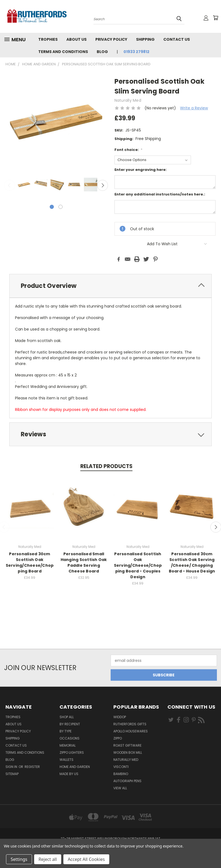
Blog (102, 52)
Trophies (48, 39)
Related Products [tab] (106, 466)
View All (120, 788)
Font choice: (129, 150)
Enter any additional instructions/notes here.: (160, 194)
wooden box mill (128, 752)
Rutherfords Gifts (130, 724)
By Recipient (70, 724)
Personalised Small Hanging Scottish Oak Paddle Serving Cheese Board (84, 562)
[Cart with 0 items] (216, 18)
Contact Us (177, 39)
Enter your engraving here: (141, 170)
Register (32, 767)
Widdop (120, 717)
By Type (66, 731)
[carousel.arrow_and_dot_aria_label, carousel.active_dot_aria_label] (52, 207)
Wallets (67, 760)
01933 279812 (136, 52)
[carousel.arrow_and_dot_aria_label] (61, 207)
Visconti (121, 767)
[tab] (110, 286)
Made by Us (69, 774)
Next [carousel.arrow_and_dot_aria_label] (103, 185)
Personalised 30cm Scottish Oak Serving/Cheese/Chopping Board (30, 562)
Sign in (12, 767)
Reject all (48, 859)
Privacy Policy (111, 39)
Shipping (145, 39)
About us (76, 39)
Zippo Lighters (72, 752)
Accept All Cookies (86, 859)
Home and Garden (75, 767)
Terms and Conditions (63, 52)
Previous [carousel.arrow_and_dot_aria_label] (10, 185)
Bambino (121, 774)
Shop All (67, 717)
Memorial (68, 745)
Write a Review (194, 108)
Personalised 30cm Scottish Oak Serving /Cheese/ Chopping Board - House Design (192, 562)
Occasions (70, 738)
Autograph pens (127, 781)
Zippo (118, 738)
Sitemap (12, 774)
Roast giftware (127, 745)
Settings (19, 859)
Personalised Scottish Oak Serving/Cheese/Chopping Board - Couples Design (138, 565)
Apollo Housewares (131, 731)
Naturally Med (126, 760)
